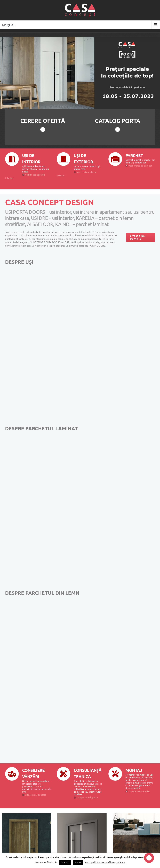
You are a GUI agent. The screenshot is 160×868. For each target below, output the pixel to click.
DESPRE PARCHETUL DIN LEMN (42, 593)
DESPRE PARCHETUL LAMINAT (41, 428)
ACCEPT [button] (65, 862)
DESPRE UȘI (19, 262)
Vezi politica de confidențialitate (105, 862)
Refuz (78, 862)
